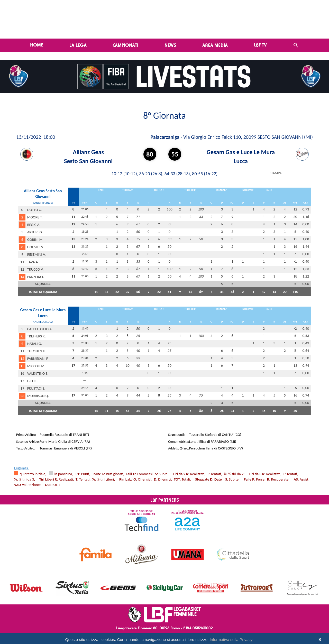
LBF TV (260, 45)
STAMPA (276, 173)
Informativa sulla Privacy (231, 640)
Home (37, 45)
